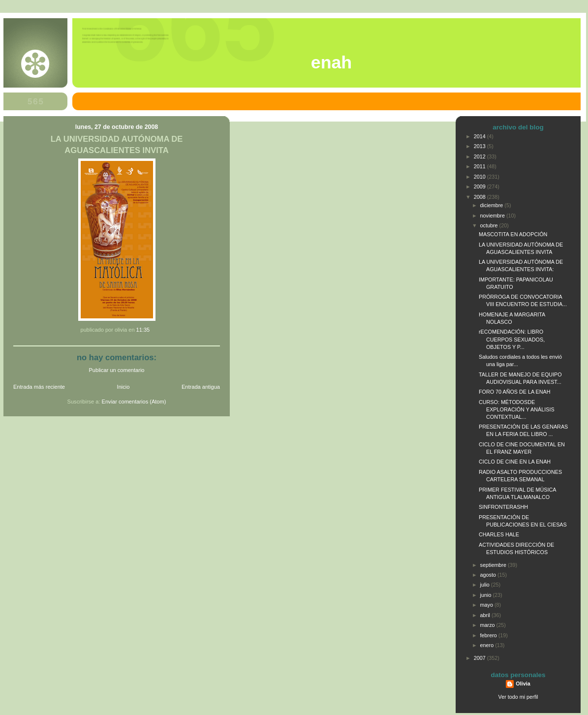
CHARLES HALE (499, 534)
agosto (489, 575)
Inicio (124, 387)
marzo (488, 625)
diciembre (493, 205)
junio (487, 595)
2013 (480, 146)
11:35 (143, 330)
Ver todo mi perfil (518, 697)
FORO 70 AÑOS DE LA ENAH (515, 392)
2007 (480, 658)
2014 (480, 136)
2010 (480, 177)
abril (486, 615)
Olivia (523, 684)
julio (486, 585)
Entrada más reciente (39, 387)
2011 (480, 166)
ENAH (331, 62)
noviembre (493, 216)
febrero (489, 635)
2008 (480, 197)
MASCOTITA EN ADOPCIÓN (513, 234)
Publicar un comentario (117, 370)
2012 (480, 156)
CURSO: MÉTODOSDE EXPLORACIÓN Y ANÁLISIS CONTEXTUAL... (517, 409)
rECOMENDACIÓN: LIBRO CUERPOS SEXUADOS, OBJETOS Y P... (512, 339)
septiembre (494, 565)
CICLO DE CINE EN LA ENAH (515, 462)
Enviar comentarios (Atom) (134, 402)
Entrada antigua (201, 387)
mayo (487, 605)
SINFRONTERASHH (503, 507)
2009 (480, 187)
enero (488, 645)
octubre (490, 225)
